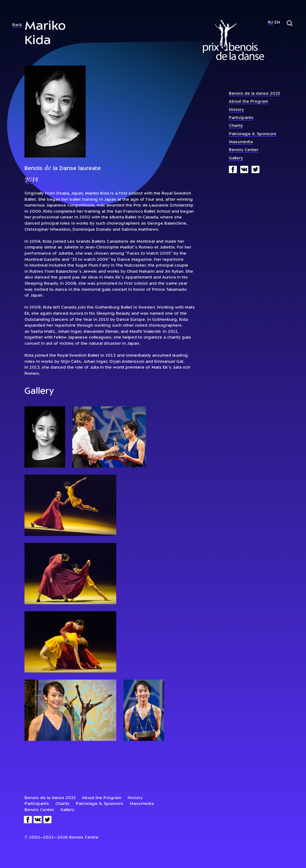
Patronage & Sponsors (253, 134)
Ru (270, 23)
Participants (241, 118)
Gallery (236, 158)
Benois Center (244, 150)
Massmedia (241, 142)
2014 (31, 180)
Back (17, 25)
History (236, 110)
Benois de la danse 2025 (254, 94)
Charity (236, 126)
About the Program (248, 102)
